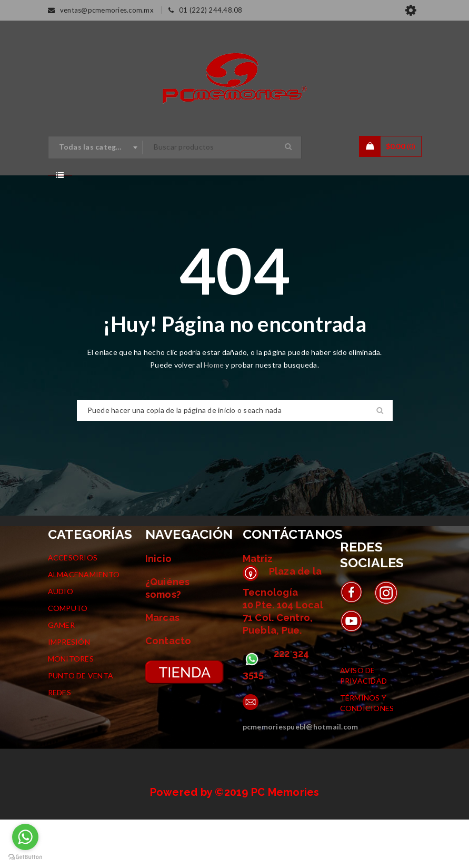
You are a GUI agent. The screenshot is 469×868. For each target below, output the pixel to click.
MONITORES (71, 707)
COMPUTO (68, 657)
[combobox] (96, 147)
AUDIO (61, 640)
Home (214, 413)
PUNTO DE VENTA (81, 724)
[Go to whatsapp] (25, 837)
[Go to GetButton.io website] (25, 857)
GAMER (61, 673)
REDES (59, 741)
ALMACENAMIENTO (84, 623)
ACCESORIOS (73, 606)
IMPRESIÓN (69, 690)
